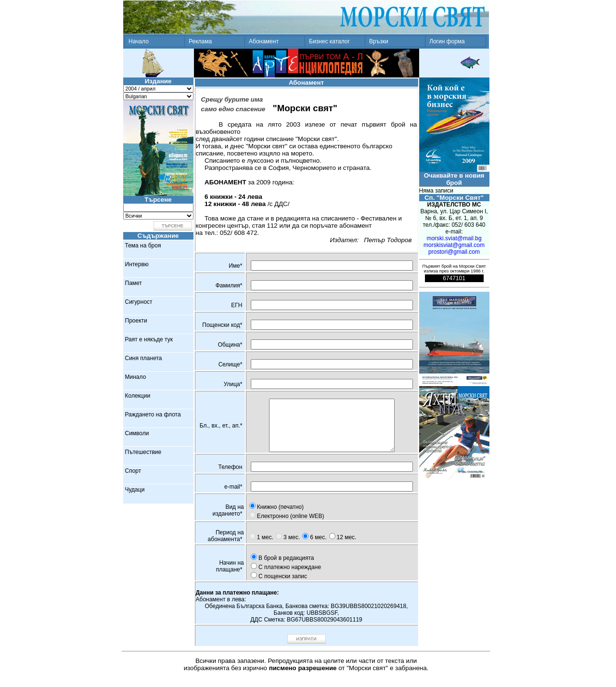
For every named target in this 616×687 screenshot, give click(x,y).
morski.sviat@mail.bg (454, 238)
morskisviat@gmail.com (454, 245)
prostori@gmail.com (454, 252)
